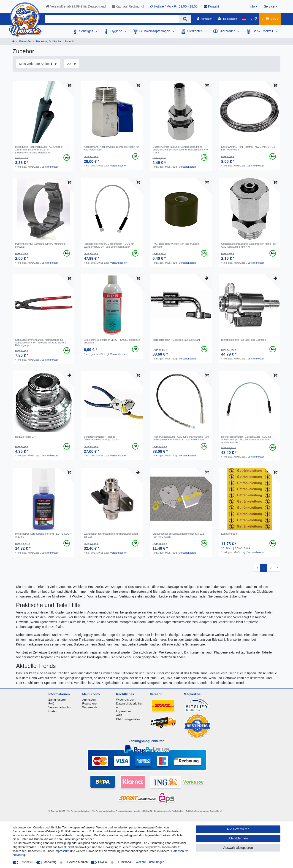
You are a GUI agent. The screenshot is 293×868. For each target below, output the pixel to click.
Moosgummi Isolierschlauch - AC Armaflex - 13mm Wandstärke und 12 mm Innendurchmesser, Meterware (40, 150)
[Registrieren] (227, 19)
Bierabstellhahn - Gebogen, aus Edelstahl (176, 340)
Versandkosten (50, 167)
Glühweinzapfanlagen (155, 31)
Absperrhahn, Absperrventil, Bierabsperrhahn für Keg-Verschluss (111, 148)
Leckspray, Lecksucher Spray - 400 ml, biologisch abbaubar (112, 341)
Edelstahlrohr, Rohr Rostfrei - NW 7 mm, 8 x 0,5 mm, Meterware (248, 148)
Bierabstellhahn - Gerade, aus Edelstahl (244, 340)
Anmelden (89, 700)
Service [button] (269, 6)
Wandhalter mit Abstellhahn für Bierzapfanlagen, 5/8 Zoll (111, 535)
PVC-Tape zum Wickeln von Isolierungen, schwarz (176, 245)
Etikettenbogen (230, 534)
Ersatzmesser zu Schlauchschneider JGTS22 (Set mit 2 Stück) (178, 535)
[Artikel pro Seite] (71, 64)
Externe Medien (77, 862)
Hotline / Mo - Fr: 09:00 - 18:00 (174, 6)
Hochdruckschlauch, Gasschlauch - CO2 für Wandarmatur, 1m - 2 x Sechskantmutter (109, 245)
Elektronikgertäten (128, 719)
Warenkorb (89, 707)
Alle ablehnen (238, 838)
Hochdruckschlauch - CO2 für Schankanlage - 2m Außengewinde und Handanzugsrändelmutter (181, 438)
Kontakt (211, 6)
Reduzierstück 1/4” (26, 437)
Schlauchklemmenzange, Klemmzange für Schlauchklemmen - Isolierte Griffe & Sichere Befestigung (41, 343)
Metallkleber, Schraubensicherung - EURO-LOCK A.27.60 (43, 535)
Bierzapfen (195, 31)
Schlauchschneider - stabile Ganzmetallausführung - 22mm (101, 438)
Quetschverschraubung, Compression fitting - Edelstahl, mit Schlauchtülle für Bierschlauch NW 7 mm (180, 150)
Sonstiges (87, 31)
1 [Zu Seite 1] (264, 568)
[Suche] (185, 19)
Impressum (123, 711)
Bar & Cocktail (263, 31)
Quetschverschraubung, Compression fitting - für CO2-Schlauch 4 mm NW (249, 245)
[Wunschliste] (254, 19)
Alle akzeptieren (238, 829)
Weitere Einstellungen (150, 862)
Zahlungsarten (58, 700)
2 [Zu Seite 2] (271, 568)
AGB (119, 715)
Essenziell (27, 862)
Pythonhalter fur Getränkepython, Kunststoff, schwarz (40, 245)
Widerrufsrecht (126, 700)
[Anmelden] (205, 19)
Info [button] (252, 6)
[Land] (244, 19)
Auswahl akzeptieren (238, 848)
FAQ (52, 703)
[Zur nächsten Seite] (277, 568)
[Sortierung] (38, 64)
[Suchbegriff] (112, 19)
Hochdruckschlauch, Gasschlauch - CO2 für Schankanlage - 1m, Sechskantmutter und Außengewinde (246, 440)
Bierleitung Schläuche (48, 41)
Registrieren (90, 703)
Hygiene (117, 31)
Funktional (125, 862)
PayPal (103, 862)
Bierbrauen (228, 31)
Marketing (50, 862)
